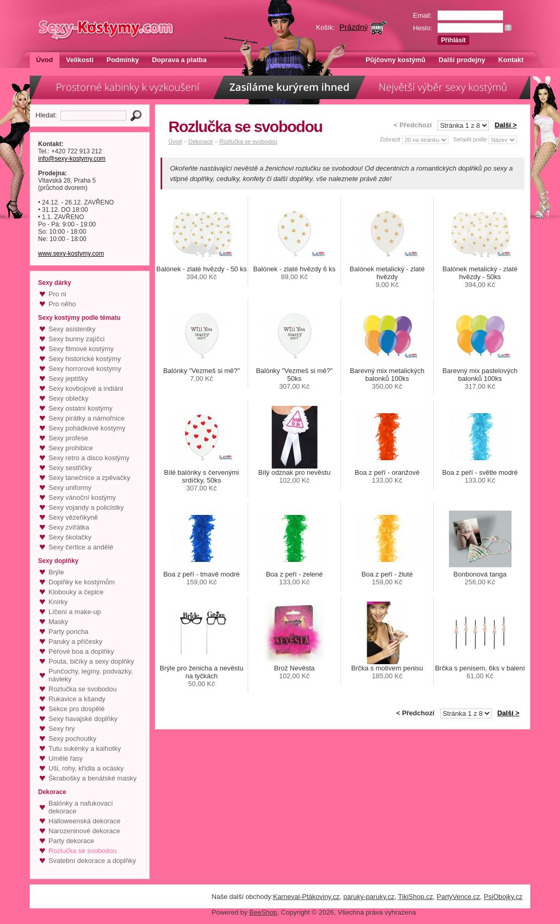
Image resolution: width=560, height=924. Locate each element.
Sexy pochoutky (72, 739)
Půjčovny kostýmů (395, 60)
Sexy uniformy (70, 488)
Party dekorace (71, 841)
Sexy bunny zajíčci (77, 339)
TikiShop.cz (416, 897)
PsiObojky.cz (503, 897)
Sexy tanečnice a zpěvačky (89, 478)
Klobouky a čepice (76, 592)
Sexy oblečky (69, 398)
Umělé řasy (66, 758)
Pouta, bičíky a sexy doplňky (91, 661)
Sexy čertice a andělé (81, 547)
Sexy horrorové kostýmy (85, 369)
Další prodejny (462, 60)
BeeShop (263, 912)
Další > (506, 125)
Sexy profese (68, 438)
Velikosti (80, 60)
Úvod (45, 60)
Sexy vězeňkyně (73, 517)
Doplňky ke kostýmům (82, 582)
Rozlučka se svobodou (83, 689)
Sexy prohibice (71, 448)
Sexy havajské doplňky (83, 719)
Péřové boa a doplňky (81, 651)
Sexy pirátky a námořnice (87, 418)
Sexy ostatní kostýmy (81, 408)
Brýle (56, 572)
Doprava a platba (179, 60)
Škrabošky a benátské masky (93, 778)
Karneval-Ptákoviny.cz (307, 897)
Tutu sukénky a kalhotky (85, 748)
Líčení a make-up (75, 612)
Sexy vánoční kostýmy (82, 497)
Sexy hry (62, 729)
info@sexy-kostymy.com (72, 159)
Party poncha (69, 632)
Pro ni (57, 294)
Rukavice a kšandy (77, 699)
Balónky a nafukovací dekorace (81, 807)
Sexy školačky (70, 537)
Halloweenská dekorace (84, 821)
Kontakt (511, 60)
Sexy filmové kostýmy (81, 349)
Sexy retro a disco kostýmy (89, 458)
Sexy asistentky (72, 329)
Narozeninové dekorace (84, 831)
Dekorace (200, 141)
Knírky (58, 602)
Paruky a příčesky (75, 641)
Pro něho (62, 304)
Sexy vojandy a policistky (86, 507)
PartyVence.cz (458, 897)
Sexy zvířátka (69, 527)
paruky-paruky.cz (369, 897)
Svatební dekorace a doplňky (92, 861)
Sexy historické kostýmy (85, 359)
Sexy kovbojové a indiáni (86, 388)
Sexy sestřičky (70, 468)
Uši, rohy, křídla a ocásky (86, 768)
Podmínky (123, 60)
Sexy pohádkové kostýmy (87, 428)
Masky (58, 622)
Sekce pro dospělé (77, 709)
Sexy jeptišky (68, 379)
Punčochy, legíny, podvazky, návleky (91, 675)
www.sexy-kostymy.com (71, 254)
